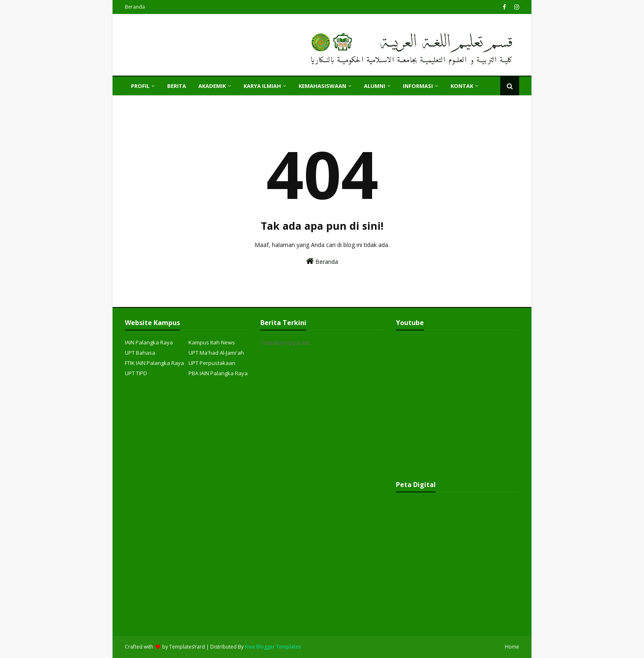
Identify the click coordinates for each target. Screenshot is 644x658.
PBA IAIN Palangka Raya (218, 373)
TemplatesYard (187, 647)
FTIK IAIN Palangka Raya (154, 363)
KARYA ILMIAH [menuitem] (262, 86)
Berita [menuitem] (177, 86)
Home (512, 647)
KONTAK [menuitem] (462, 86)
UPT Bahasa (140, 353)
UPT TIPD (136, 373)
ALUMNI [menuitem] (375, 86)
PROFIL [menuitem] (140, 86)
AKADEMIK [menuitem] (212, 86)
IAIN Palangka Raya (149, 342)
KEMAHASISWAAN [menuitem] (322, 86)
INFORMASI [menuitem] (418, 86)
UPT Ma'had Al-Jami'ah (216, 353)
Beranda (135, 7)
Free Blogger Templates (273, 647)
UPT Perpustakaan (212, 363)
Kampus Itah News (212, 342)
